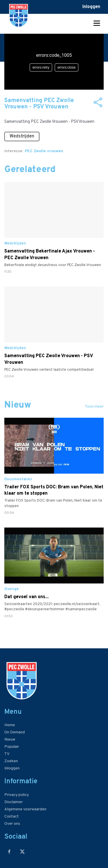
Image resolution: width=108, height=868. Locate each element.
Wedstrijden (22, 136)
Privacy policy (17, 795)
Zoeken (11, 761)
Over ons (12, 824)
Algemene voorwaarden (25, 809)
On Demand (15, 732)
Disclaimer (14, 802)
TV (7, 754)
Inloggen (91, 7)
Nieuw (10, 740)
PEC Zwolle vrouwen (44, 151)
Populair (12, 747)
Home (10, 725)
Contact (12, 817)
